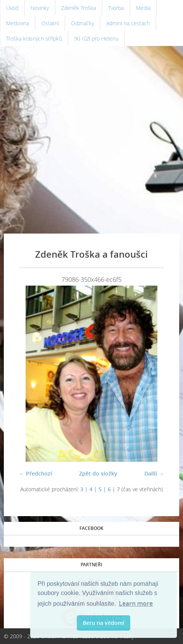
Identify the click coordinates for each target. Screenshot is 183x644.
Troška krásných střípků (34, 38)
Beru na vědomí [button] (104, 623)
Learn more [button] (136, 603)
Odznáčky (83, 23)
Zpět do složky (98, 473)
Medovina (18, 23)
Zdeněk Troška (79, 8)
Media (143, 8)
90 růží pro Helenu (96, 38)
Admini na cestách (128, 23)
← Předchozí (36, 473)
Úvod (12, 8)
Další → (154, 473)
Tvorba (116, 8)
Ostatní (50, 23)
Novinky (40, 8)
